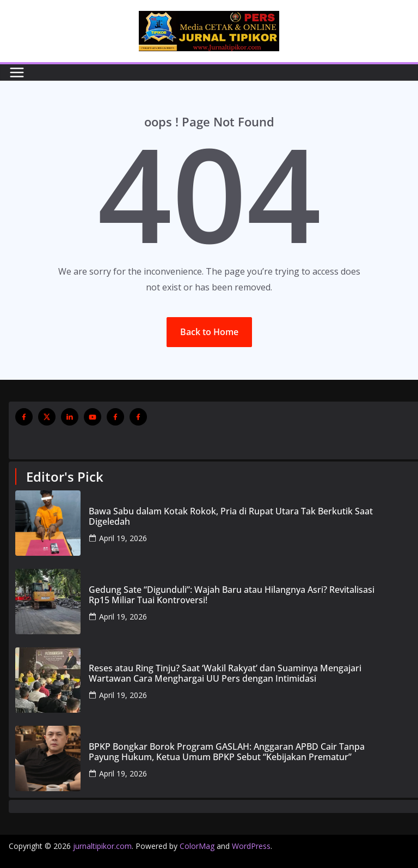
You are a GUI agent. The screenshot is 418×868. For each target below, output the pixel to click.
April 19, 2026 (123, 538)
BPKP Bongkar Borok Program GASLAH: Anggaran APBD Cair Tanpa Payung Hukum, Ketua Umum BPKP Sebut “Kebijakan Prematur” (227, 752)
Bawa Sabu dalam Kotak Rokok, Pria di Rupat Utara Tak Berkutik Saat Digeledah (231, 517)
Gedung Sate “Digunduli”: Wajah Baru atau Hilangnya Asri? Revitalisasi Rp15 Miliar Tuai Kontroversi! (232, 595)
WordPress (251, 846)
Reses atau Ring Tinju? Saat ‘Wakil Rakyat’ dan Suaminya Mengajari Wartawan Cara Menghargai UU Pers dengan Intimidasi (225, 673)
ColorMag (197, 846)
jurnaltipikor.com (102, 846)
